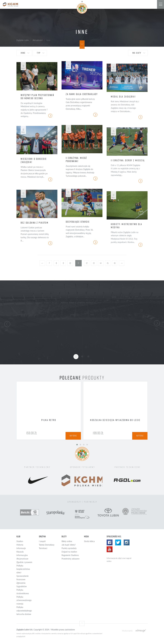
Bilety (64, 536)
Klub (18, 536)
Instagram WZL (127, 542)
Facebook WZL (110, 542)
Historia (20, 545)
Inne (23, 53)
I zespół (42, 541)
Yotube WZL (110, 549)
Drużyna (42, 536)
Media (86, 536)
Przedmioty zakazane (70, 559)
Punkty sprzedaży (69, 548)
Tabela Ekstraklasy (47, 545)
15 (108, 263)
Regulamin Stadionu (70, 555)
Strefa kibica (89, 541)
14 (101, 263)
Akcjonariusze (22, 559)
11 (79, 263)
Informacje (21, 548)
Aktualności (38, 40)
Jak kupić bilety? (69, 545)
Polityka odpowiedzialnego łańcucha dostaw (24, 611)
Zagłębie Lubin (23, 40)
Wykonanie (127, 631)
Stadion (20, 541)
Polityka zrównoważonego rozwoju (24, 600)
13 (94, 263)
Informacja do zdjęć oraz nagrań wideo (119, 560)
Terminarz (43, 548)
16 (115, 263)
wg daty (137, 53)
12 (87, 263)
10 (70, 263)
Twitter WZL (118, 542)
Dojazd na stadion (69, 552)
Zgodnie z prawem (24, 562)
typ (39, 53)
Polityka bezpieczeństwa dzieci (23, 569)
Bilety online (67, 541)
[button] (7, 324)
